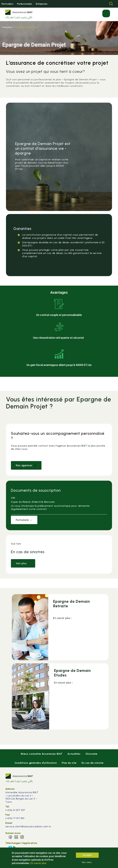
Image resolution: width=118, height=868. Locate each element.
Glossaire (91, 754)
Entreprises (42, 4)
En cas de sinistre (93, 763)
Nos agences (26, 465)
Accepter (87, 857)
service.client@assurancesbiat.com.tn (28, 826)
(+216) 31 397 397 (16, 810)
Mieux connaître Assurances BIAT (41, 754)
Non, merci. (87, 864)
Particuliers (7, 4)
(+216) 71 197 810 (15, 818)
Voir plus (23, 563)
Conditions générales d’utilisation (36, 763)
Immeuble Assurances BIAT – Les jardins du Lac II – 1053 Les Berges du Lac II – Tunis (22, 797)
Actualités (74, 754)
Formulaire (24, 520)
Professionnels (25, 4)
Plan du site (69, 763)
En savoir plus (63, 618)
